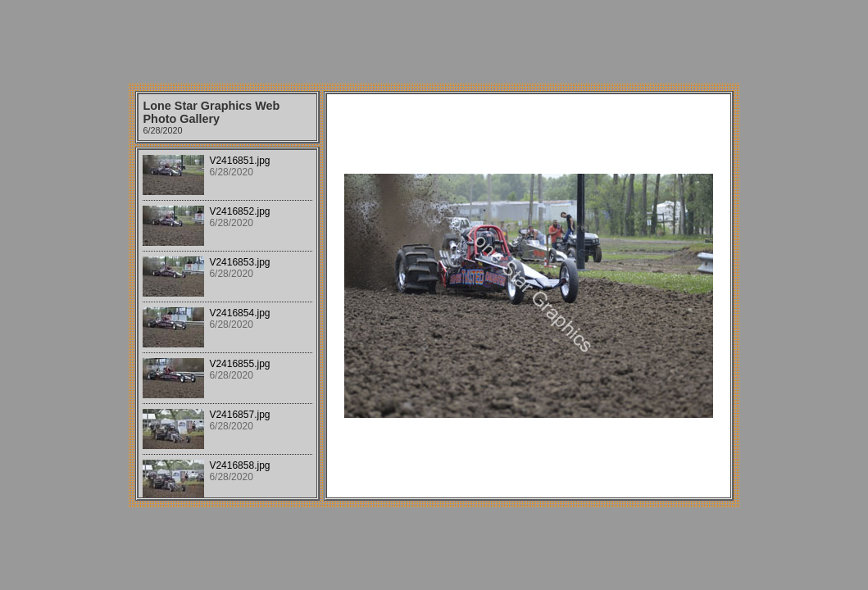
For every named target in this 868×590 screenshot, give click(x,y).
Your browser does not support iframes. (227, 324)
